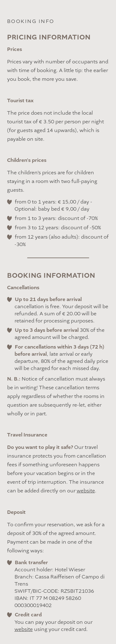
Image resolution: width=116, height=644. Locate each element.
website (86, 491)
